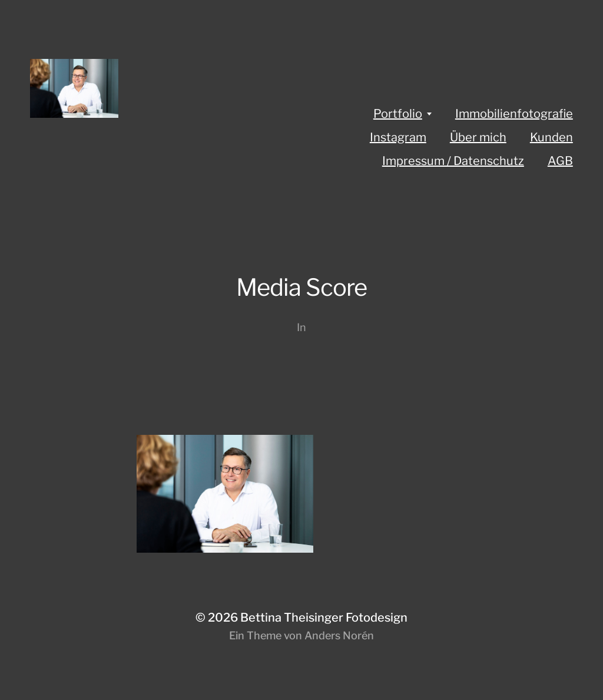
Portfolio (398, 114)
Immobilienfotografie (514, 114)
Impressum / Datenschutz (453, 161)
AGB (560, 161)
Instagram (398, 137)
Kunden (551, 137)
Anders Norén (339, 635)
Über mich (478, 137)
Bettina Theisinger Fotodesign (324, 618)
